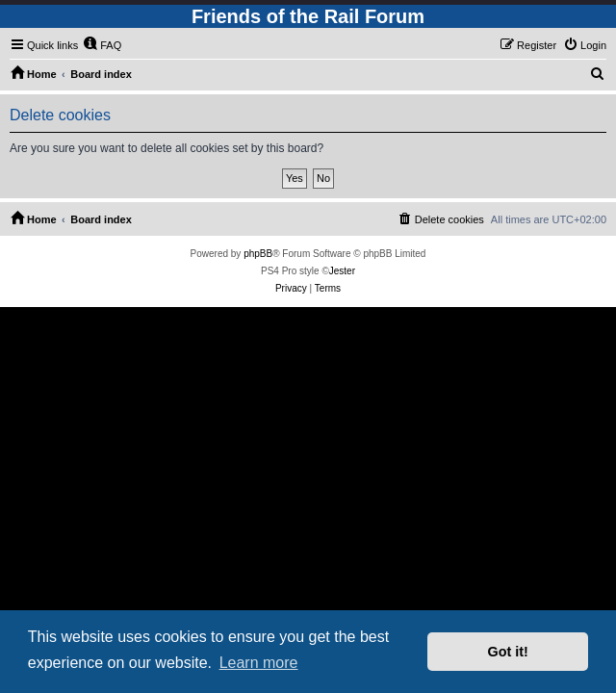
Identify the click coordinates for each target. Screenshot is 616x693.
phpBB (258, 254)
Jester (342, 271)
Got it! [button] (508, 652)
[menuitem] (102, 45)
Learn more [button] (259, 663)
